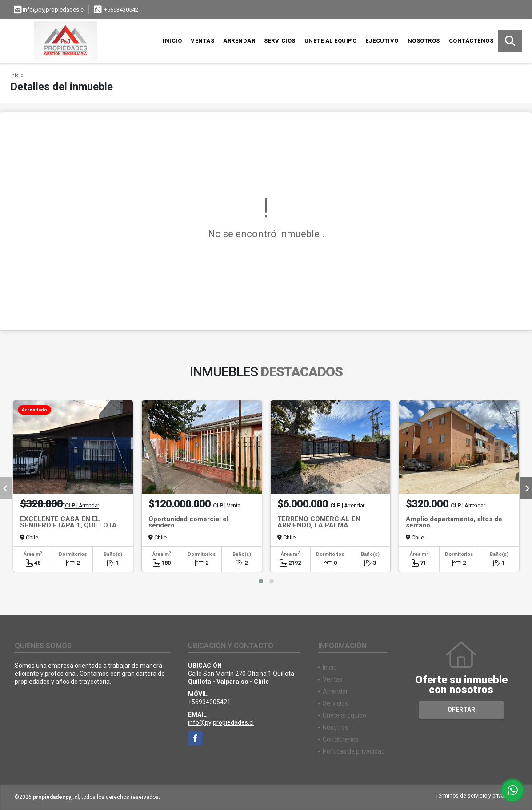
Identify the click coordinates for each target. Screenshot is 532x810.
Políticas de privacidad (354, 751)
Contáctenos (471, 41)
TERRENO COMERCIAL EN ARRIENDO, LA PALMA (319, 522)
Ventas (202, 41)
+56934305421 (123, 10)
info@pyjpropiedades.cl (221, 722)
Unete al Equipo (331, 41)
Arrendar (239, 41)
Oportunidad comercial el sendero (188, 522)
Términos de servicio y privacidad (477, 796)
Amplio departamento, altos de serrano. (454, 522)
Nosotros (424, 41)
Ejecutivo (382, 41)
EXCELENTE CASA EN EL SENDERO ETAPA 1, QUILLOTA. (69, 522)
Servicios (280, 41)
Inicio (172, 41)
